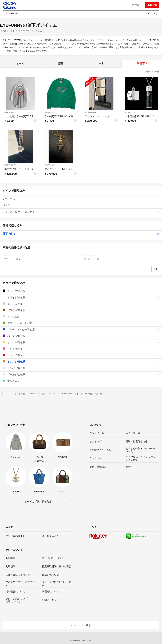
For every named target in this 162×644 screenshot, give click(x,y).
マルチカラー (81, 381)
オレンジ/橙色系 (81, 362)
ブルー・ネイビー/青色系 (81, 329)
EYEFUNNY (10, 113)
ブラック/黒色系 (81, 291)
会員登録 (152, 5)
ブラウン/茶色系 (81, 310)
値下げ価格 (81, 234)
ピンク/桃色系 (81, 349)
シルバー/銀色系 (81, 368)
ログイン (137, 5)
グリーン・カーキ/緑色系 (81, 323)
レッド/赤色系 (81, 355)
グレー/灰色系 (81, 304)
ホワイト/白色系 (81, 297)
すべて (20, 63)
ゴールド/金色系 (81, 374)
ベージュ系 (81, 317)
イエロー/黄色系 (81, 342)
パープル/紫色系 (81, 336)
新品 (61, 63)
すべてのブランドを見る (38, 501)
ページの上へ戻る (81, 625)
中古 (101, 63)
